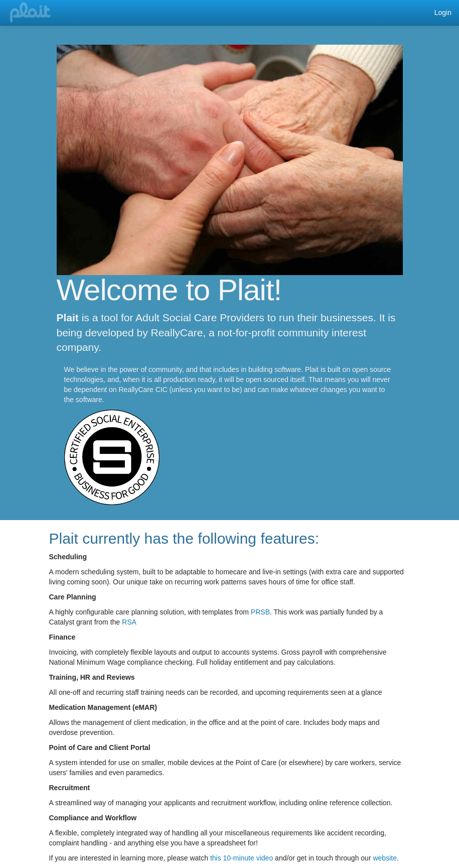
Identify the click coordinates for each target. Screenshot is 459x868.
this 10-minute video (242, 858)
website (385, 858)
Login (443, 13)
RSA (129, 622)
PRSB (260, 612)
